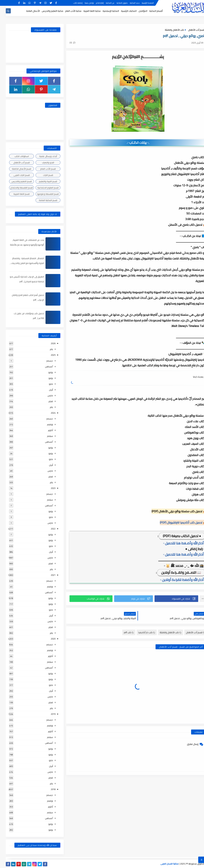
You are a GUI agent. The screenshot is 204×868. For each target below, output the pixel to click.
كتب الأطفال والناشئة (169, 30)
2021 (47, 575)
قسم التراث (42, 175)
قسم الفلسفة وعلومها (42, 194)
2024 (47, 413)
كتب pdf (123, 632)
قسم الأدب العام (42, 169)
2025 (47, 355)
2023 (47, 488)
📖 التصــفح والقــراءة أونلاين (175, 572)
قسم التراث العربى (16, 175)
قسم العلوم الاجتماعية (42, 188)
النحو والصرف (42, 162)
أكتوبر (45, 430)
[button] (171, 599)
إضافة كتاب (72, 3)
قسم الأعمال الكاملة (16, 169)
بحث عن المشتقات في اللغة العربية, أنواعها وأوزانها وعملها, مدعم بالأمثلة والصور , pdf (21, 245)
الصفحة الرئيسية (142, 3)
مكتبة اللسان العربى (164, 864)
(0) (67, 43)
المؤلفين (137, 11)
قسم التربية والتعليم (42, 181)
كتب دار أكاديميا (141, 632)
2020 (47, 639)
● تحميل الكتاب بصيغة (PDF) (176, 536)
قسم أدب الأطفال (191, 30)
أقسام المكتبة (150, 11)
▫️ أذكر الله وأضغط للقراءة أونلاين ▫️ (177, 580)
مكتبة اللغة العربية (86, 11)
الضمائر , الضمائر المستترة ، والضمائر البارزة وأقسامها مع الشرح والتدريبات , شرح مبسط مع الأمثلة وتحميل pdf (21, 263)
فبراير (45, 401)
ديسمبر (44, 361)
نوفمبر (44, 424)
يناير (46, 349)
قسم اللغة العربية (16, 194)
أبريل (45, 390)
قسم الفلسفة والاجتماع (16, 188)
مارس (44, 395)
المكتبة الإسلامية (105, 11)
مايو (45, 384)
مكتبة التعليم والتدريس (47, 11)
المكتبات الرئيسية (123, 11)
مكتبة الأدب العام (68, 11)
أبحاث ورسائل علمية (42, 156)
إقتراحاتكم (94, 3)
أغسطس (43, 366)
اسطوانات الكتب (16, 156)
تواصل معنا (83, 3)
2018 (47, 789)
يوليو (45, 372)
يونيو (45, 378)
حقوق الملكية (116, 3)
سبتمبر (44, 436)
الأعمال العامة (27, 11)
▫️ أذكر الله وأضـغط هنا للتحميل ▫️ (179, 543)
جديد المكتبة (129, 3)
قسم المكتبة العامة (42, 200)
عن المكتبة (104, 3)
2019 (47, 714)
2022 (47, 529)
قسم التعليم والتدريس (16, 181)
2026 (47, 343)
